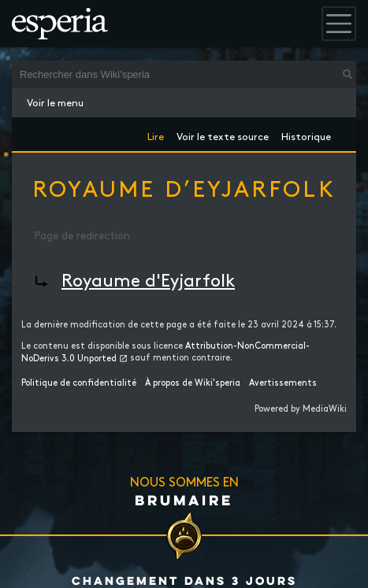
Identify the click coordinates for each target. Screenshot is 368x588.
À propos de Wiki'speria (193, 383)
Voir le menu (55, 103)
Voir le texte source (223, 134)
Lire (156, 134)
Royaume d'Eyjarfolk (148, 281)
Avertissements (283, 383)
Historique (306, 134)
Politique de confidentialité (79, 383)
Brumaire (184, 500)
